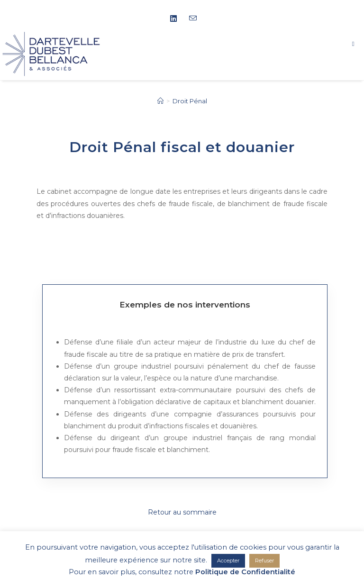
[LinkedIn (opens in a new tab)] (177, 19)
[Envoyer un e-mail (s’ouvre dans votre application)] (191, 19)
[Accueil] (160, 101)
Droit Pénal (190, 101)
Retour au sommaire (182, 512)
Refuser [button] (264, 561)
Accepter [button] (228, 561)
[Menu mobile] (358, 44)
